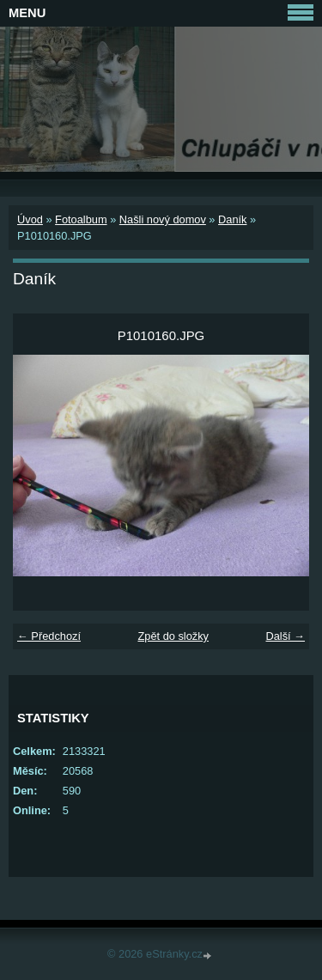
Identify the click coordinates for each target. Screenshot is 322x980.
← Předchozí (49, 636)
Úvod (30, 219)
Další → (285, 636)
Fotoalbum (81, 219)
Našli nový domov (163, 219)
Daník (232, 219)
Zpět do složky (173, 636)
